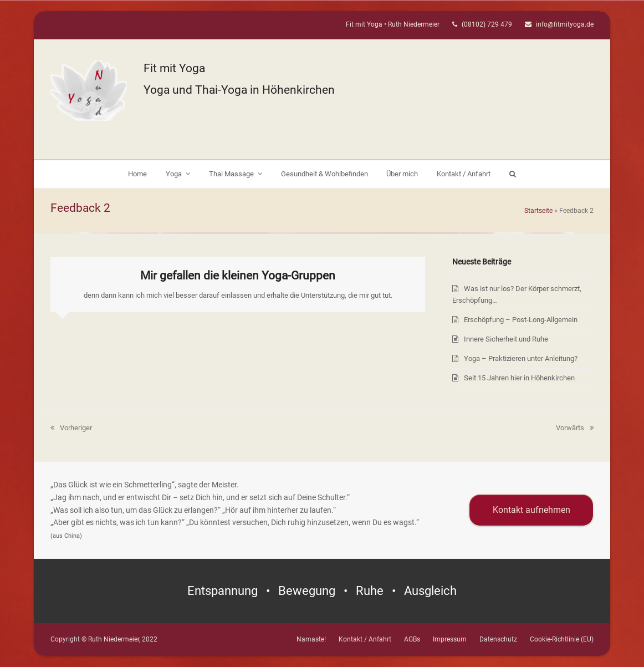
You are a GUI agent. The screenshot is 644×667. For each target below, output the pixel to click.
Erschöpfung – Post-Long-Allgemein (521, 320)
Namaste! (311, 639)
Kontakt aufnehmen (531, 510)
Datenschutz (498, 639)
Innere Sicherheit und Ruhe (506, 339)
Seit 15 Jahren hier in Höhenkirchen (519, 378)
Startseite (538, 211)
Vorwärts (575, 428)
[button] (512, 174)
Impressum (450, 639)
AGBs (412, 639)
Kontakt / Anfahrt (365, 639)
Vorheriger (71, 428)
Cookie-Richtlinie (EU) (562, 639)
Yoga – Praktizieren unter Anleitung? (521, 358)
